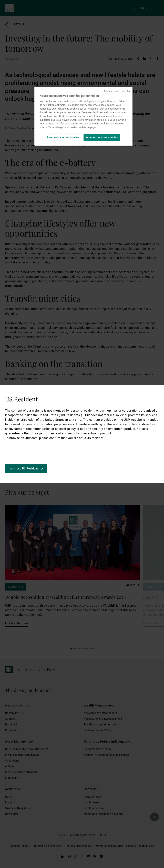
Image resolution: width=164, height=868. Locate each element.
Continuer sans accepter (117, 91)
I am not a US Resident (23, 469)
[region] (84, 116)
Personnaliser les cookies (63, 137)
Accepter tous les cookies (102, 137)
